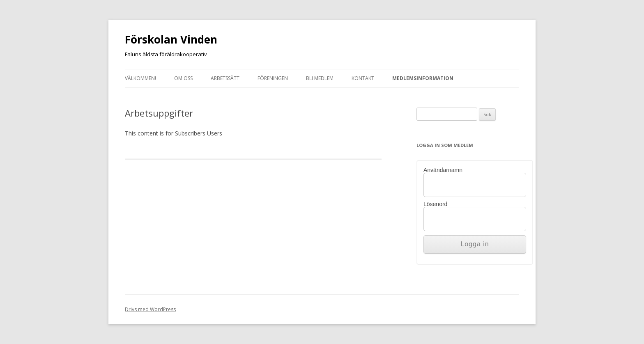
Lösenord (435, 204)
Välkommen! (140, 78)
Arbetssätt (225, 78)
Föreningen (273, 78)
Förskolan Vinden (171, 39)
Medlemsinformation (423, 78)
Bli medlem (320, 78)
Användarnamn (443, 170)
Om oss (183, 78)
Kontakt (363, 78)
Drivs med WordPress (150, 309)
